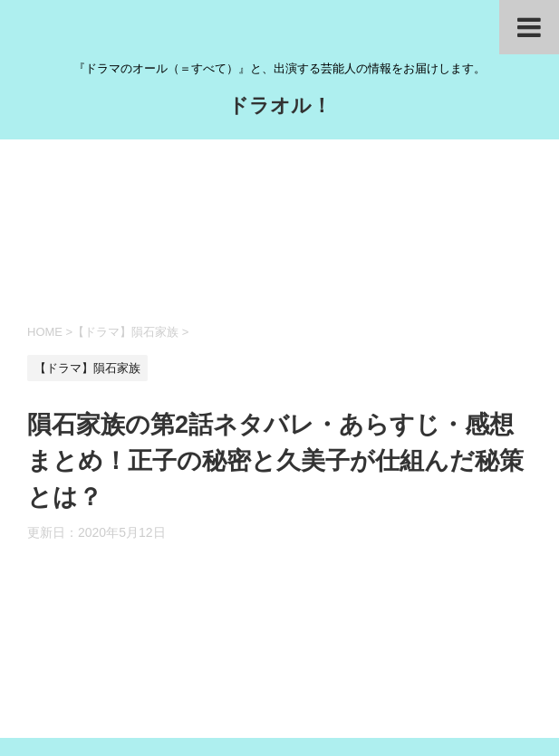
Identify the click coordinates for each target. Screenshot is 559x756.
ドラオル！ (280, 107)
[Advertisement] (279, 229)
